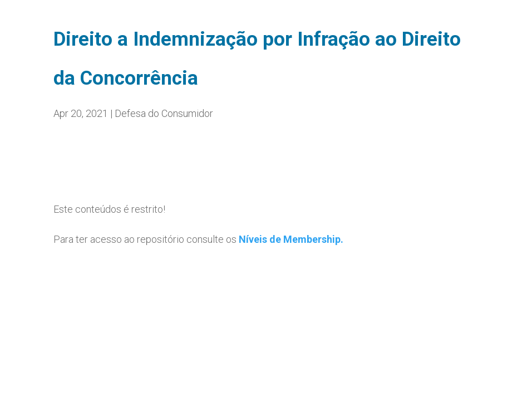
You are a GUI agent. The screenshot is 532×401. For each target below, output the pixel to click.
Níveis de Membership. (291, 239)
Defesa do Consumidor (164, 113)
